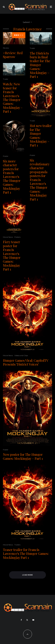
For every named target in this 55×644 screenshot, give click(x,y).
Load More (27, 575)
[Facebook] (21, 620)
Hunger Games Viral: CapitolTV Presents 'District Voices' (26, 362)
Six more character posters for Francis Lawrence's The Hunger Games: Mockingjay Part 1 (12, 177)
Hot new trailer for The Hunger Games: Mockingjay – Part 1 (41, 135)
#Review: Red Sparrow (13, 55)
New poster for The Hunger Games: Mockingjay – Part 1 (23, 456)
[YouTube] (33, 620)
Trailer (6, 79)
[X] (27, 620)
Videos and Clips (21, 355)
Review (6, 48)
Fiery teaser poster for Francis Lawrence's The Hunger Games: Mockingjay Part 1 (12, 255)
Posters (17, 237)
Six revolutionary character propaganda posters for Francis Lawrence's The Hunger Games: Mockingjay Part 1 (40, 180)
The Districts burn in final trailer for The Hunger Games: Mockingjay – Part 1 (40, 65)
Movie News (8, 237)
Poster (6, 156)
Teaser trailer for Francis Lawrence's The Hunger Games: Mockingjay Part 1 (26, 554)
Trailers (17, 545)
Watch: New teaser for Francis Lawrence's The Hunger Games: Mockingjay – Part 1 (13, 98)
